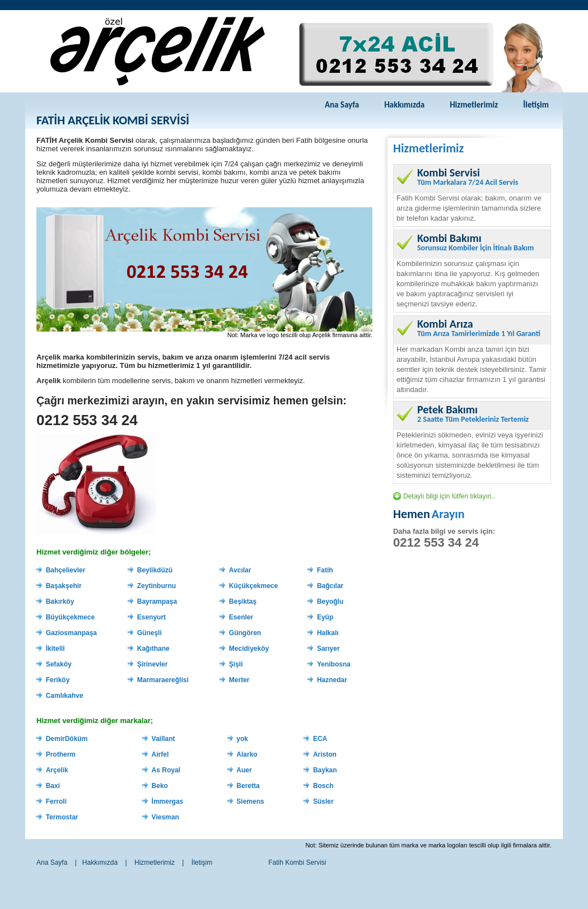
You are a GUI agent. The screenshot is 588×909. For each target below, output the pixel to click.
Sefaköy (59, 664)
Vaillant (164, 739)
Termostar (62, 817)
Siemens (250, 801)
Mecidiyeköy (249, 649)
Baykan (325, 770)
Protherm (61, 754)
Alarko (247, 754)
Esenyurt (151, 617)
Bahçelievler (66, 570)
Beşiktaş (243, 602)
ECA (320, 739)
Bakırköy (60, 602)
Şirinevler (153, 664)
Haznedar (332, 680)
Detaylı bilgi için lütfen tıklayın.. (449, 496)
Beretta (248, 786)
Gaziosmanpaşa (71, 633)
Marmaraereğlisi (163, 680)
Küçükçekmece (253, 586)
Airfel (160, 754)
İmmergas (168, 801)
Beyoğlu (330, 602)
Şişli (236, 664)
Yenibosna (334, 664)
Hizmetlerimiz (474, 105)
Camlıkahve (65, 696)
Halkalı (328, 633)
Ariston (325, 754)
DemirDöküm (67, 739)
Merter (239, 680)
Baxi (53, 786)
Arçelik (57, 770)
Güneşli (150, 633)
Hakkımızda (404, 105)
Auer (244, 770)
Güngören (245, 633)
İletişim (536, 105)
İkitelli (55, 649)
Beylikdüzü (155, 570)
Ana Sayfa (342, 105)
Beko (160, 786)
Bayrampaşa (157, 602)
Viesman (165, 817)
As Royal (166, 770)
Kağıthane (153, 649)
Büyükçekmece (70, 617)
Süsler (323, 801)
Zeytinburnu (157, 586)
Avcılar (240, 570)
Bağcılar (330, 586)
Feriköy (58, 680)
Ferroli (56, 801)
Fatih (325, 570)
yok (242, 739)
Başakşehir (64, 586)
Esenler (241, 617)
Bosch (323, 786)
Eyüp (325, 617)
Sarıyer (328, 649)
